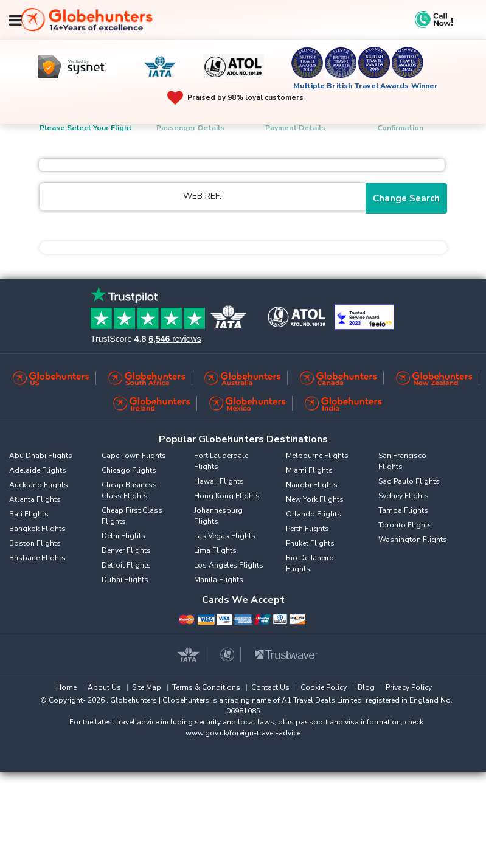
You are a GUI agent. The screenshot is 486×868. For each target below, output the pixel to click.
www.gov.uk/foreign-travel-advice (243, 733)
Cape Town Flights (134, 456)
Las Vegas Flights (225, 536)
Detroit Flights (126, 565)
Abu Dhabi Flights (41, 456)
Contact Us (270, 687)
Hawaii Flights (219, 481)
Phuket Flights (310, 543)
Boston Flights (35, 543)
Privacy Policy (409, 687)
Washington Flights (413, 540)
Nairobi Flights (312, 485)
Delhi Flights (123, 536)
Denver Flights (126, 550)
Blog (366, 687)
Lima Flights (215, 550)
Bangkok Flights (37, 529)
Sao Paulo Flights (409, 481)
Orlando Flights (314, 514)
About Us (104, 687)
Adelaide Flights (38, 470)
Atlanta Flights (35, 499)
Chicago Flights (129, 470)
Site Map (147, 687)
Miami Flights (309, 470)
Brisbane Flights (37, 558)
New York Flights (315, 499)
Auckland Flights (39, 485)
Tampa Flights (403, 510)
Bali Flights (29, 514)
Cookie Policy (324, 687)
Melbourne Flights (317, 456)
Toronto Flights (405, 525)
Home (66, 687)
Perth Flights (307, 529)
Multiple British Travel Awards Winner (366, 86)
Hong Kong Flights (227, 496)
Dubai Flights (125, 580)
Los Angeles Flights (229, 565)
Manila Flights (219, 580)
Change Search (406, 198)
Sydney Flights (404, 496)
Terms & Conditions (206, 687)
